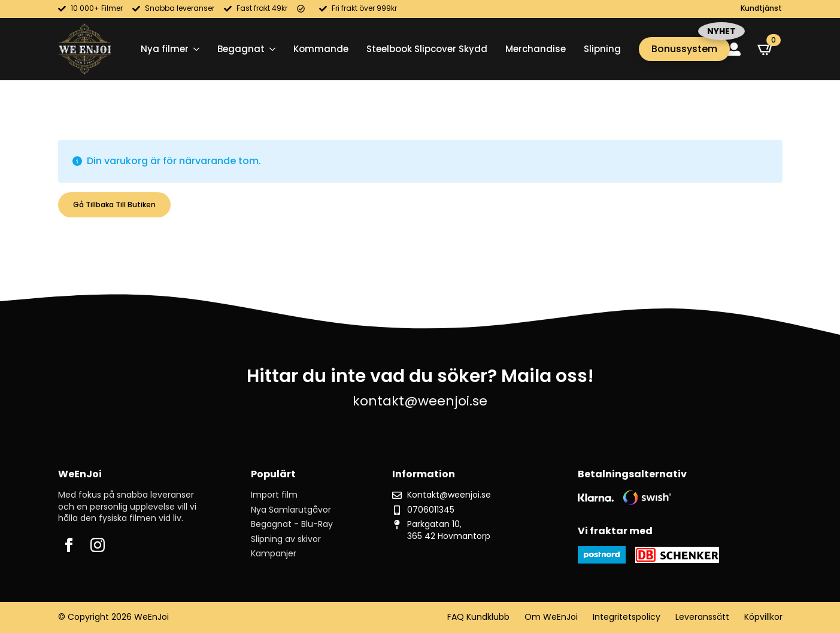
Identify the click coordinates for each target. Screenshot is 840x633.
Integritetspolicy (627, 617)
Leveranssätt (702, 617)
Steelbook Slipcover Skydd (427, 49)
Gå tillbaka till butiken (114, 205)
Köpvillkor (763, 617)
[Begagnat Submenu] (270, 49)
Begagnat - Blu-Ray (292, 524)
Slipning (602, 49)
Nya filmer (165, 49)
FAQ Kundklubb (478, 617)
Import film (274, 495)
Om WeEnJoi (551, 617)
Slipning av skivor (286, 539)
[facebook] (69, 545)
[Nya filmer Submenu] (194, 49)
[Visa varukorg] (766, 49)
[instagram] (98, 545)
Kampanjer (274, 554)
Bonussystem (684, 49)
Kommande (321, 49)
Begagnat (241, 49)
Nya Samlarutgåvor (291, 510)
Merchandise (536, 49)
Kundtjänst (761, 8)
